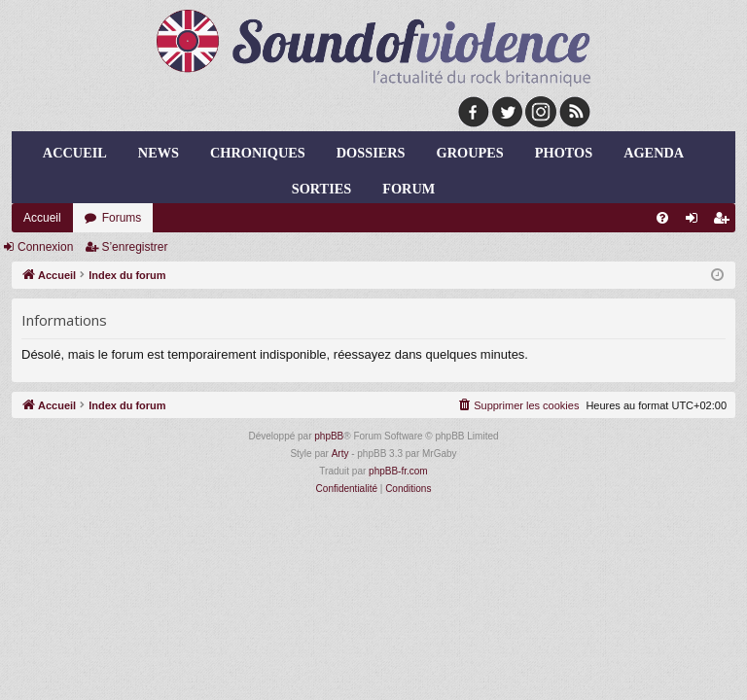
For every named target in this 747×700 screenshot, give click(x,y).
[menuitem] (662, 218)
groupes (470, 153)
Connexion (45, 247)
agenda (654, 153)
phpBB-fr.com (398, 471)
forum (409, 189)
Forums (122, 218)
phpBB (329, 436)
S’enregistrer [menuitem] (725, 222)
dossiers (371, 153)
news (159, 153)
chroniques (258, 153)
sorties (321, 189)
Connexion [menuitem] (696, 222)
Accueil (75, 153)
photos (564, 153)
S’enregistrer (134, 247)
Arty (340, 454)
